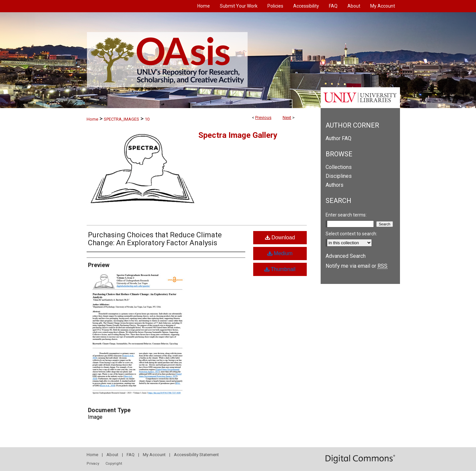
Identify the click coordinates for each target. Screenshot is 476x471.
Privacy (93, 464)
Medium (280, 253)
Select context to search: (351, 234)
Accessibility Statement (196, 455)
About (112, 455)
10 (147, 119)
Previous (263, 118)
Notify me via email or (357, 266)
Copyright (114, 464)
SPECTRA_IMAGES (121, 119)
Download (280, 237)
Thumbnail (280, 269)
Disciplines (339, 176)
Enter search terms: (346, 215)
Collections (339, 167)
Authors (335, 185)
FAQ (131, 455)
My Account (154, 455)
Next (287, 118)
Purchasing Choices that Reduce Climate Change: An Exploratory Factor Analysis (155, 239)
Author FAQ (338, 138)
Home (92, 119)
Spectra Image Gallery (238, 135)
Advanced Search (346, 256)
